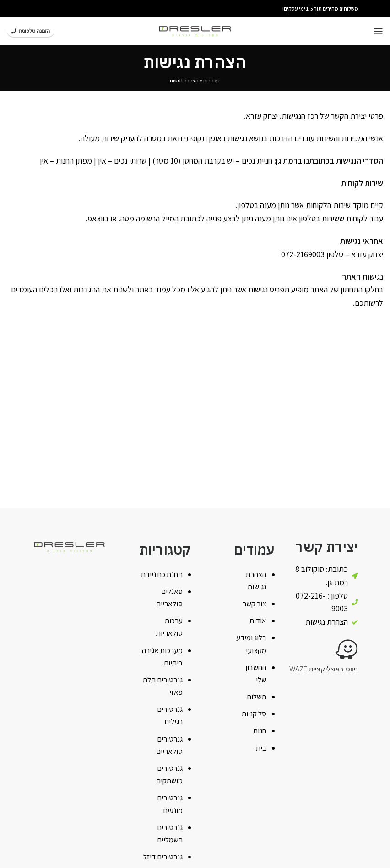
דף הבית (212, 81)
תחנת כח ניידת (162, 574)
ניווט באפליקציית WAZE (324, 669)
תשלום (257, 697)
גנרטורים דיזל (163, 857)
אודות (258, 621)
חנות (260, 731)
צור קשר (255, 604)
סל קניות (254, 714)
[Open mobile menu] (379, 31)
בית (261, 748)
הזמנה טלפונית (31, 31)
